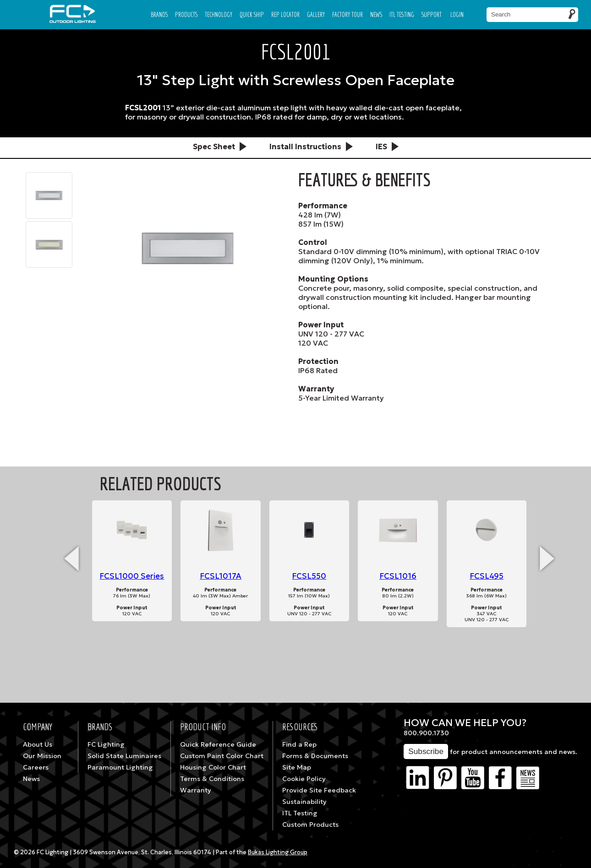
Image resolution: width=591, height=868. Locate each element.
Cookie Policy (304, 779)
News (376, 14)
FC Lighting (106, 744)
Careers (36, 767)
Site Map (297, 767)
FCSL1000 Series (132, 576)
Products (186, 14)
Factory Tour (347, 14)
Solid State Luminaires (124, 756)
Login (457, 14)
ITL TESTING (402, 14)
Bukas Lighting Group (278, 852)
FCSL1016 (398, 576)
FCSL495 (487, 576)
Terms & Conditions (212, 779)
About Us (38, 744)
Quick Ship (252, 14)
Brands (159, 14)
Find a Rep (299, 744)
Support (432, 14)
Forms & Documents (315, 756)
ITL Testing (300, 813)
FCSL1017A (221, 576)
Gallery (316, 14)
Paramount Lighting (120, 767)
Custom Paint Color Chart (222, 756)
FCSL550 (309, 576)
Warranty (196, 790)
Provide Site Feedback (319, 790)
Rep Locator (285, 14)
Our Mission (42, 756)
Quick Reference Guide (218, 744)
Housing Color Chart (213, 767)
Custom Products (310, 825)
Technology (219, 14)
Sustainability (304, 802)
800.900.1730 (426, 733)
